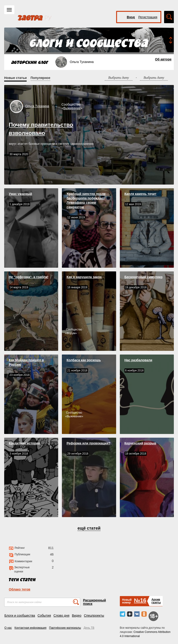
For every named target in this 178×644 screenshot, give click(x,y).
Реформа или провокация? (88, 443)
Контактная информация (30, 628)
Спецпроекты (94, 616)
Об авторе (163, 59)
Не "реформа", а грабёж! (29, 277)
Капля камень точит (140, 194)
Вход (131, 17)
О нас (8, 628)
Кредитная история (24, 443)
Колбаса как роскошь (84, 360)
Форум (71, 333)
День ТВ (89, 628)
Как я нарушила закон (84, 277)
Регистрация (148, 17)
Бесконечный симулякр (144, 277)
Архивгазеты (156, 601)
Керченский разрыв (140, 443)
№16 (140, 600)
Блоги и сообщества (20, 616)
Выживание (72, 108)
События (44, 616)
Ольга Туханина (37, 106)
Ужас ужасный (21, 194)
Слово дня (62, 616)
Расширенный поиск (94, 602)
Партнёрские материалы (65, 628)
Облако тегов (20, 589)
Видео (77, 616)
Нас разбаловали (138, 360)
